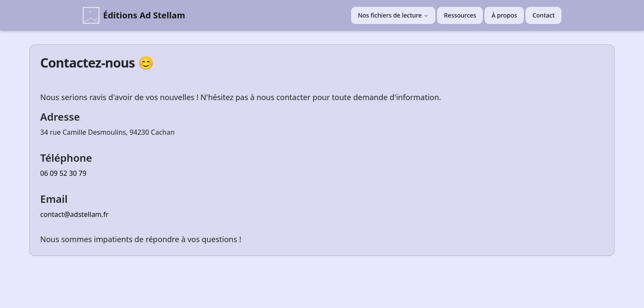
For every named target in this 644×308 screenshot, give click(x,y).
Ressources (460, 15)
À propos (504, 15)
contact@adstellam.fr (74, 214)
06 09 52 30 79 (63, 173)
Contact (544, 15)
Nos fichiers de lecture (393, 15)
